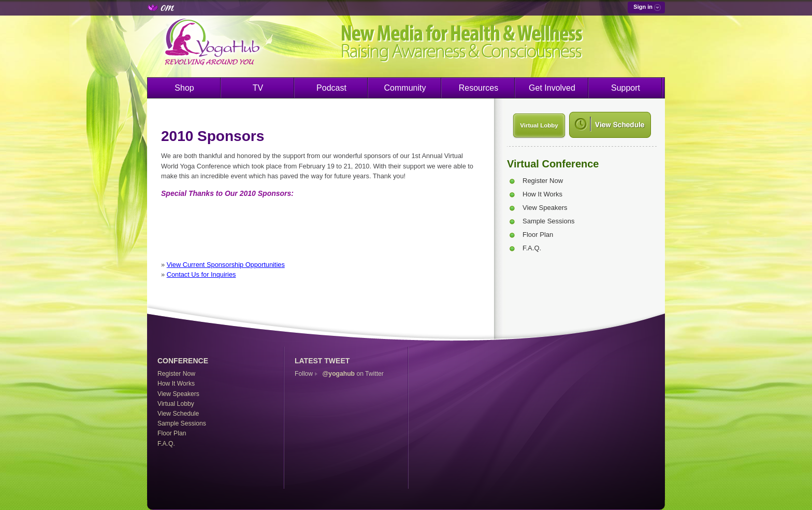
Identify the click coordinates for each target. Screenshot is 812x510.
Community (405, 88)
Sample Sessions (548, 221)
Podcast (331, 88)
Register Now (543, 181)
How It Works (542, 194)
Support (626, 88)
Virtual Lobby (539, 125)
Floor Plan (538, 235)
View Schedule (178, 414)
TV (258, 88)
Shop (184, 88)
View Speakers (545, 208)
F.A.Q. (532, 248)
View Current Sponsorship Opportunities (226, 265)
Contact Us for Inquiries (201, 274)
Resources (479, 88)
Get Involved (552, 88)
